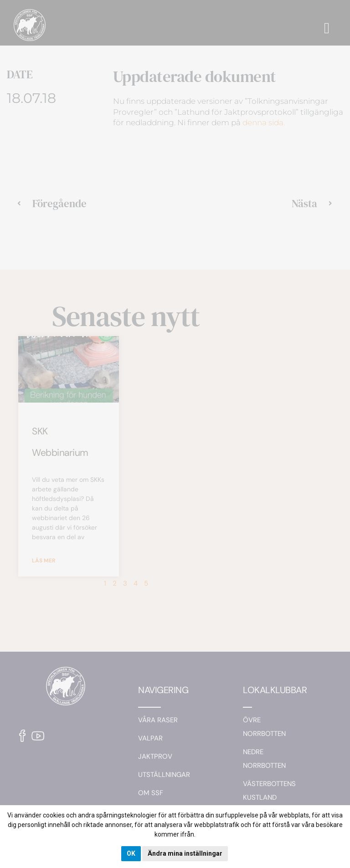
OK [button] (131, 853)
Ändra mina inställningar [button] (185, 853)
